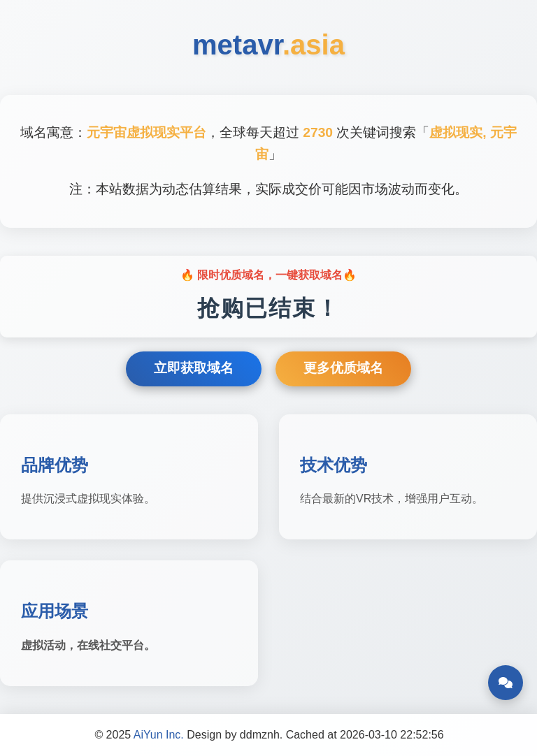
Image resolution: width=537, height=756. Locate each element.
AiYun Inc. (159, 735)
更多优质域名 (343, 368)
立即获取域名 (194, 368)
